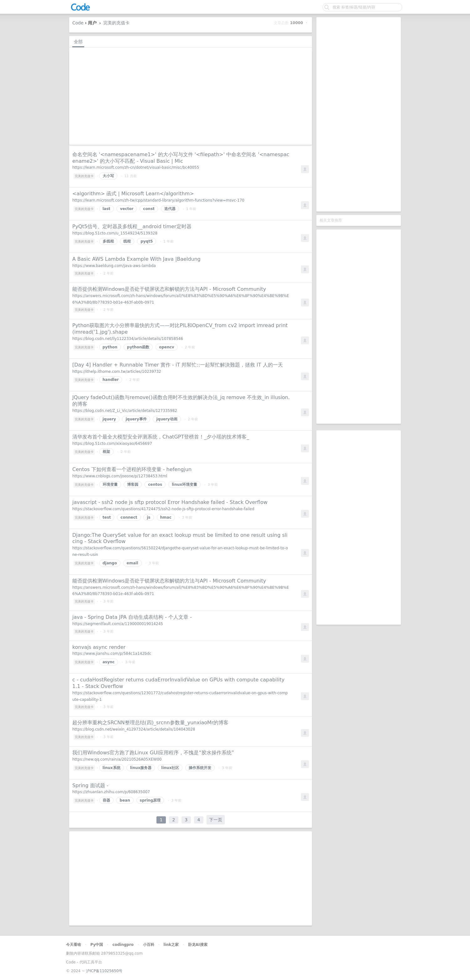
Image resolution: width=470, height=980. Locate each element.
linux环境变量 (184, 485)
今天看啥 (74, 945)
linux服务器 (141, 768)
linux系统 (112, 768)
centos (155, 485)
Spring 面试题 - (90, 785)
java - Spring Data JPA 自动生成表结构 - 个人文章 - (132, 617)
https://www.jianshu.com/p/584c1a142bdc (112, 654)
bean (125, 800)
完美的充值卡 (116, 23)
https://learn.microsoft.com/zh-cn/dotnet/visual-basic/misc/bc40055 (136, 167)
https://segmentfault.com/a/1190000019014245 (118, 624)
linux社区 (170, 768)
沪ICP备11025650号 (104, 971)
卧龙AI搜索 (198, 945)
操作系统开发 (200, 768)
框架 (106, 452)
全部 (78, 42)
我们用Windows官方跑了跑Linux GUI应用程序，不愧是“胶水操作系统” (153, 753)
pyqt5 (147, 241)
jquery (109, 419)
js (148, 517)
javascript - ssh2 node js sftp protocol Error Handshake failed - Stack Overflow (170, 502)
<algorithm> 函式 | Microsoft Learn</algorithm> (133, 194)
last (107, 209)
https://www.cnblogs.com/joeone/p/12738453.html (120, 476)
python (110, 347)
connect (129, 517)
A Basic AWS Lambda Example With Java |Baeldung (136, 259)
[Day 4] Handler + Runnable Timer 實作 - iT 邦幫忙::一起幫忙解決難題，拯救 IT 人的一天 (178, 365)
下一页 (216, 820)
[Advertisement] (359, 114)
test (107, 517)
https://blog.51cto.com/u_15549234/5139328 (115, 233)
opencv (166, 347)
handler (111, 380)
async (109, 662)
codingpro (123, 945)
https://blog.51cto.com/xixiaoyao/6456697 (112, 444)
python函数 (138, 347)
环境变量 (110, 485)
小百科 (149, 945)
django (110, 563)
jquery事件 (136, 419)
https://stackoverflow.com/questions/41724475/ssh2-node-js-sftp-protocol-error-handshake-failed (163, 509)
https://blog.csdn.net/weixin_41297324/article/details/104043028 (134, 729)
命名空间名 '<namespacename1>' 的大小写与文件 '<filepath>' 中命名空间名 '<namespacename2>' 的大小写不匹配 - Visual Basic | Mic (181, 158)
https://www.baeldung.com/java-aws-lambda (114, 266)
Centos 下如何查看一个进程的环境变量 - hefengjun (132, 469)
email (133, 563)
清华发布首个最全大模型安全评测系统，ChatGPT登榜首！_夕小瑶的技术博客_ (161, 437)
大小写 (108, 176)
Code (78, 23)
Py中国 (97, 945)
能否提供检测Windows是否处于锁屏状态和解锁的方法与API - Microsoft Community (169, 289)
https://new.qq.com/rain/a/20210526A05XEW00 (117, 759)
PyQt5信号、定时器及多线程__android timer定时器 (132, 226)
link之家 (171, 945)
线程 (127, 241)
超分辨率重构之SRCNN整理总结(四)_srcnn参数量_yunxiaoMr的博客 (150, 723)
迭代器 (170, 209)
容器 (106, 800)
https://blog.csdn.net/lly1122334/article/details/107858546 (128, 339)
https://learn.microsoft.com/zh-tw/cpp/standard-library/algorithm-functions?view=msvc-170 (158, 200)
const (149, 209)
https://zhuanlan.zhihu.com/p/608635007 (111, 792)
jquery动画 (167, 419)
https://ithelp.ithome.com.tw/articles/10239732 (117, 372)
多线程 (108, 241)
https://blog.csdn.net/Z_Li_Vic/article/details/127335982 (125, 411)
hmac (166, 517)
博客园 (133, 485)
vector (127, 209)
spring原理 (150, 800)
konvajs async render (99, 647)
